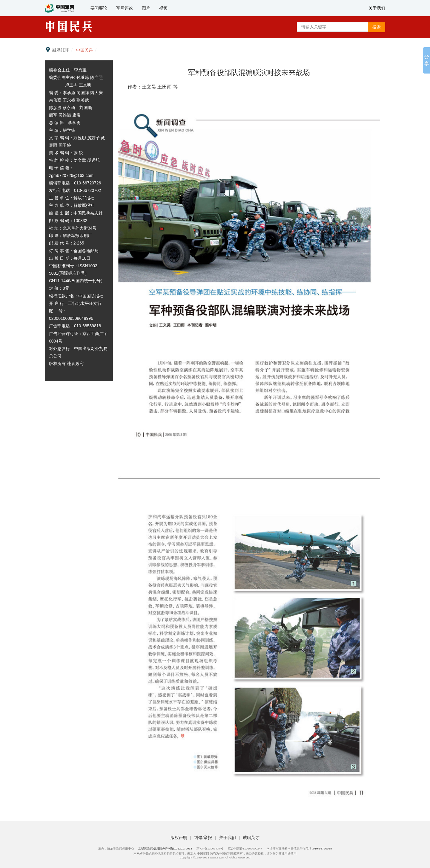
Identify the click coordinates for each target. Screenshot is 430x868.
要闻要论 (99, 8)
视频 (163, 8)
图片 (146, 8)
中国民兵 (85, 50)
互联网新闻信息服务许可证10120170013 (165, 848)
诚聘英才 (251, 838)
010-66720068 (322, 848)
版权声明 (179, 838)
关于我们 (377, 8)
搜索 (377, 27)
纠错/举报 (204, 838)
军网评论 (125, 8)
